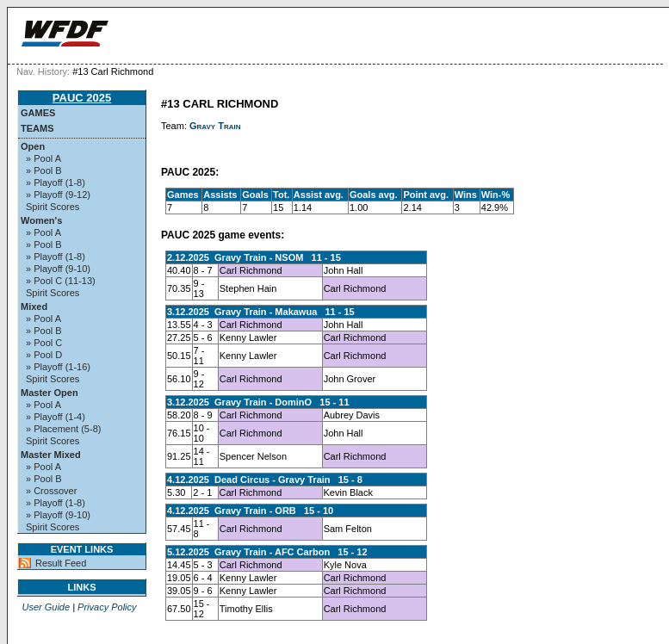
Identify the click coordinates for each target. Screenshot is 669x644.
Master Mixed (51, 455)
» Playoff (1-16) (58, 367)
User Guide (46, 607)
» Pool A (43, 158)
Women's (41, 220)
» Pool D (44, 355)
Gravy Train (215, 126)
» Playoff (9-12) (58, 195)
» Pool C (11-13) (61, 281)
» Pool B (44, 170)
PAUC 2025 (82, 98)
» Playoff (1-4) (56, 417)
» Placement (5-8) (63, 429)
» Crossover (51, 491)
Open (33, 146)
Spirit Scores (53, 207)
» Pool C (44, 343)
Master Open (50, 393)
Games (38, 113)
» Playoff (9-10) (58, 269)
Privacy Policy (107, 607)
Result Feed (61, 563)
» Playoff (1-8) (56, 183)
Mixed (34, 307)
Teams (37, 128)
